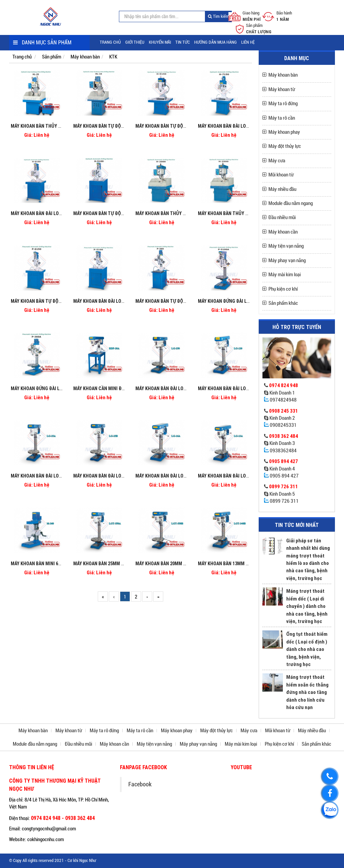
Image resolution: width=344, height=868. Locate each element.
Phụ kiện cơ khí (283, 289)
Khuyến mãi (160, 42)
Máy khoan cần (283, 232)
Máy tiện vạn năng (286, 246)
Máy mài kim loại (285, 275)
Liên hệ (248, 42)
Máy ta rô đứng (283, 104)
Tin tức (183, 42)
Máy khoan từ (282, 89)
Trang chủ (110, 42)
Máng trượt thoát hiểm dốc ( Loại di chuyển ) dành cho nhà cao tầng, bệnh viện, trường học (307, 606)
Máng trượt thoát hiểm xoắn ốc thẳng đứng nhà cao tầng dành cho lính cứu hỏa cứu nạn (307, 692)
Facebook (140, 784)
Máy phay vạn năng (287, 260)
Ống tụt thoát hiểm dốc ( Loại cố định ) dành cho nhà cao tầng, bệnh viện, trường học (307, 649)
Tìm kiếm (219, 16)
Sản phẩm (52, 57)
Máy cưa (277, 161)
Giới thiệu (135, 42)
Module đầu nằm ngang (291, 203)
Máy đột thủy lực (285, 146)
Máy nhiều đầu (282, 189)
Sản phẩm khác (283, 303)
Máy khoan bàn (85, 57)
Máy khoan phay (284, 132)
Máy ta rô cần (282, 118)
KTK (113, 57)
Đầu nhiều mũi (282, 217)
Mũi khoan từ (281, 175)
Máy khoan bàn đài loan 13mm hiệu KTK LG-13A (249, 476)
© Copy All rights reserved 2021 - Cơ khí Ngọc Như (53, 860)
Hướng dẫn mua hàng (216, 42)
